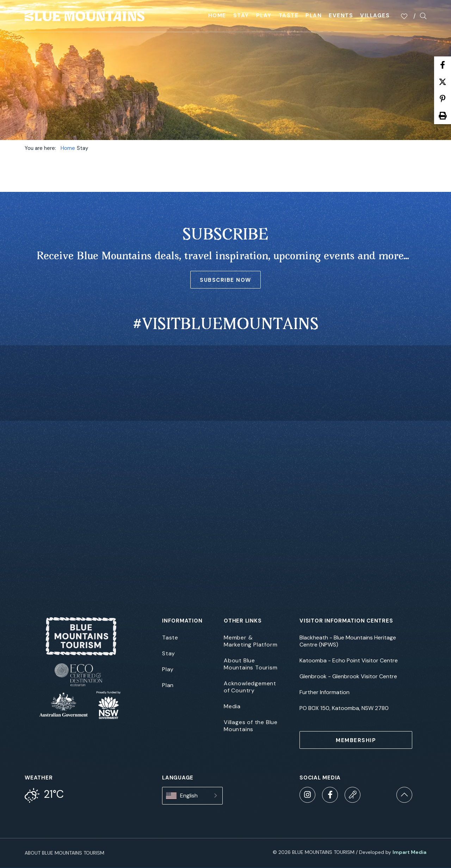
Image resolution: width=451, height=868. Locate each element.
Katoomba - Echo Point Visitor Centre (349, 661)
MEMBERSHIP (356, 740)
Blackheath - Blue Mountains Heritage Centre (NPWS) (348, 641)
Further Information (325, 692)
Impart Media (409, 852)
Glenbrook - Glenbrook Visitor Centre (348, 676)
